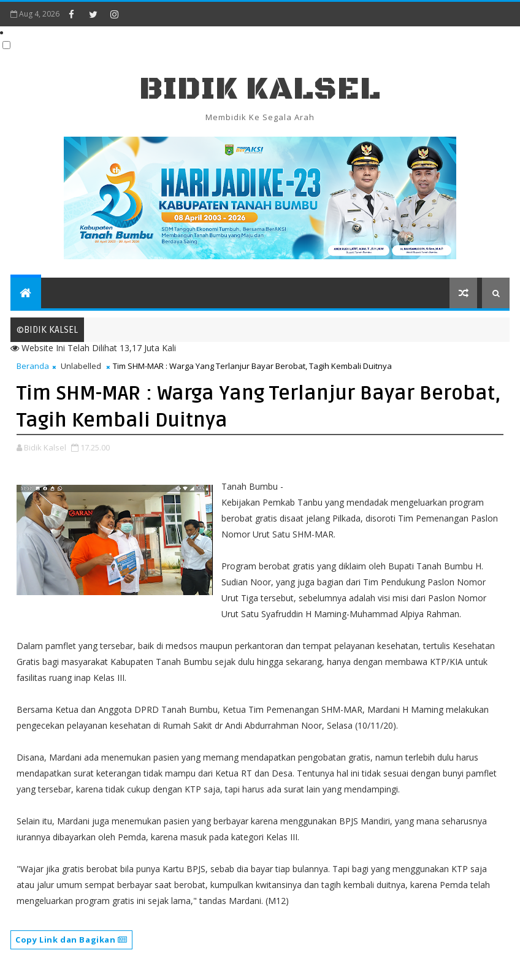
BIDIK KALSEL (260, 89)
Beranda (33, 366)
